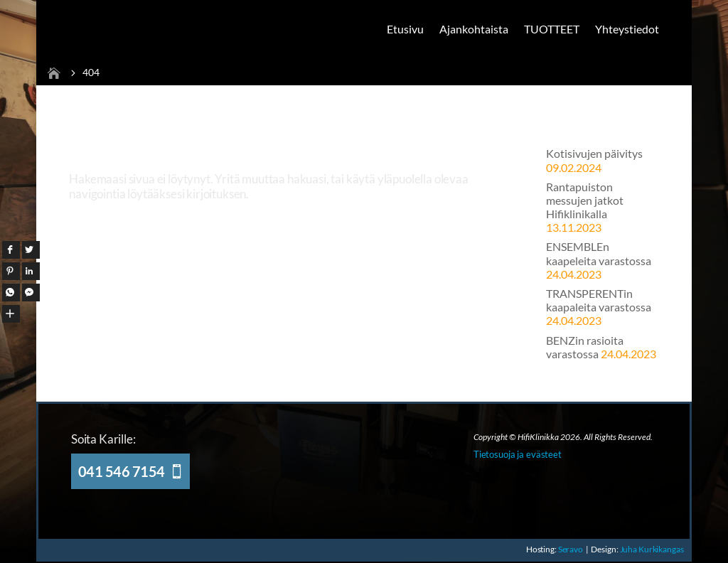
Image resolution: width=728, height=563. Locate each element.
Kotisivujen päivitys (594, 153)
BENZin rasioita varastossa (585, 347)
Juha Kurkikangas (653, 549)
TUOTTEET (552, 29)
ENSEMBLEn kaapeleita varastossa (599, 253)
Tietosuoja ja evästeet (518, 454)
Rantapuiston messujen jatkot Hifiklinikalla (585, 200)
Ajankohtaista (474, 29)
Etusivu (405, 29)
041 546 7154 (122, 471)
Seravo (571, 549)
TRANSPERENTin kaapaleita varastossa (599, 300)
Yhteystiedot (627, 29)
